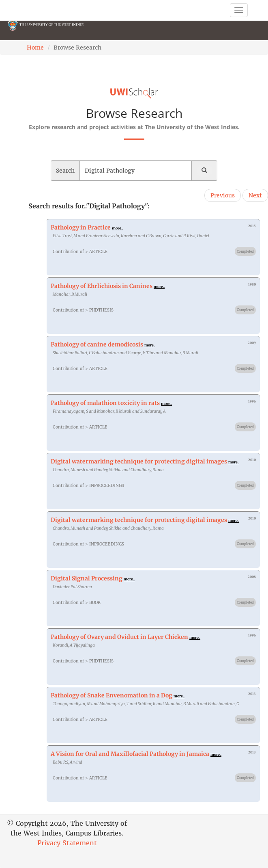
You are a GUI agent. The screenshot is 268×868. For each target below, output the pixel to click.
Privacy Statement (67, 843)
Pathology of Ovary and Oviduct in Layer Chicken (119, 637)
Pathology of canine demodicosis (97, 344)
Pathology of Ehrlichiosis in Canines (102, 286)
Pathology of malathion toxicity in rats (105, 403)
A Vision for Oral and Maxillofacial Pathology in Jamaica (130, 754)
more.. (117, 228)
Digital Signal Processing (87, 578)
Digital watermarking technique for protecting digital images (139, 461)
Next (255, 195)
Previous (223, 195)
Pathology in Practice (81, 227)
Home (35, 48)
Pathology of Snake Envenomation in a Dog (111, 695)
